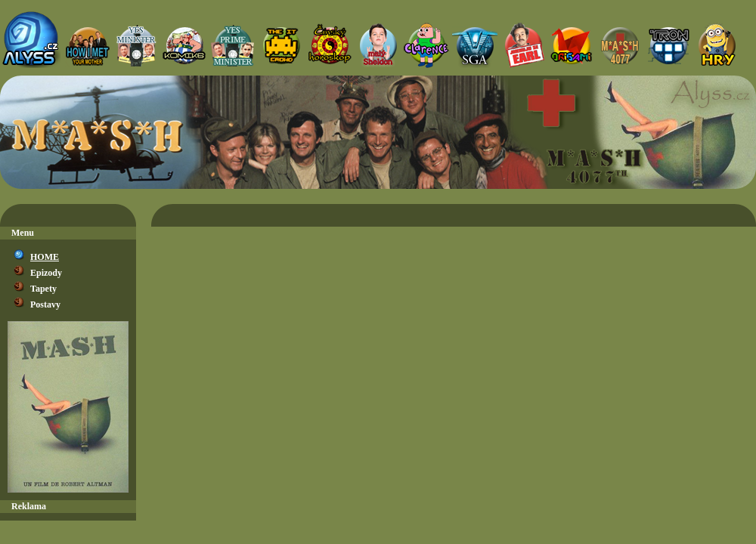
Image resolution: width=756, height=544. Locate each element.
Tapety (43, 289)
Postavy (45, 304)
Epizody (46, 273)
